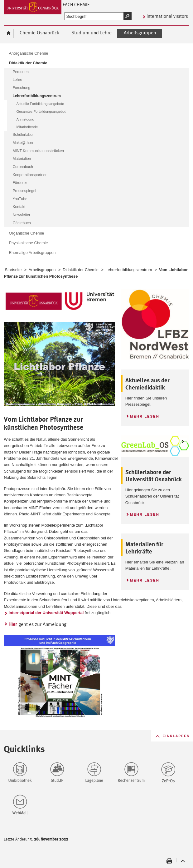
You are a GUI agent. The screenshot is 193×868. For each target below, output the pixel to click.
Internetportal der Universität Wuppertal (46, 613)
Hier (13, 624)
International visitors (167, 16)
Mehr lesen (142, 415)
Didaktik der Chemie (81, 270)
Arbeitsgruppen (42, 270)
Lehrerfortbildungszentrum (129, 270)
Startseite (13, 270)
